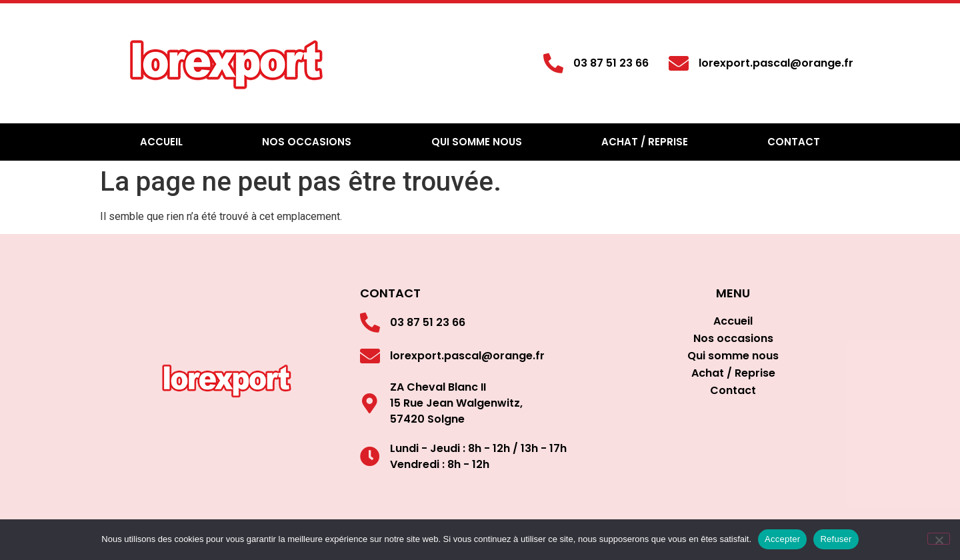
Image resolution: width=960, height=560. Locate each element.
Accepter (782, 539)
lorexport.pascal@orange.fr (776, 63)
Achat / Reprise (645, 142)
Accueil (161, 142)
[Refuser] (939, 539)
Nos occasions (307, 142)
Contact (794, 142)
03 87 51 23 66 (611, 63)
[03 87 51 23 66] (553, 63)
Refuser (836, 539)
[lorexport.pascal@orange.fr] (679, 63)
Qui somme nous (477, 142)
